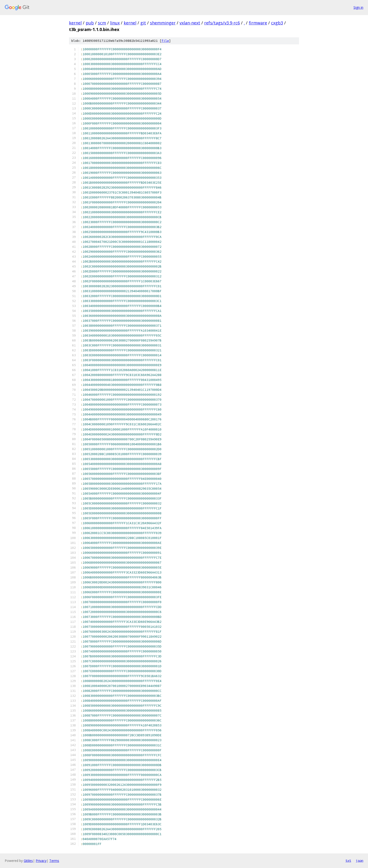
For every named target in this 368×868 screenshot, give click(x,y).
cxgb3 (277, 23)
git (143, 23)
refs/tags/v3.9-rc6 (222, 23)
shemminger (163, 23)
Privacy (41, 861)
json (360, 860)
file (165, 41)
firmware (258, 23)
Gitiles (28, 861)
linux (115, 23)
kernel (75, 23)
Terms (54, 861)
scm (102, 23)
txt (348, 860)
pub (90, 23)
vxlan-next (190, 23)
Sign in (358, 7)
